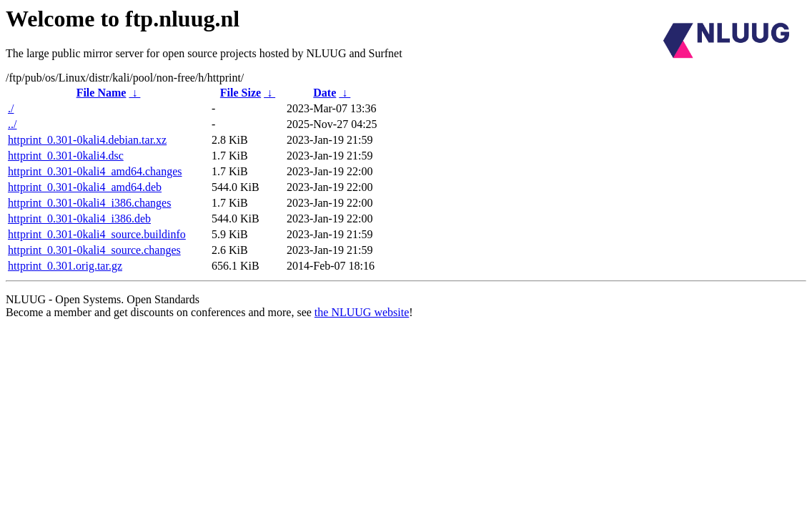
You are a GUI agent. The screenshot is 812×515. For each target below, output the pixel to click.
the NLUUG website (362, 312)
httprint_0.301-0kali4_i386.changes (89, 203)
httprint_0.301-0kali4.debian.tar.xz (87, 140)
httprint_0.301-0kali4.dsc (66, 156)
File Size (241, 93)
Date (325, 93)
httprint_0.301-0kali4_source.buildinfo (97, 234)
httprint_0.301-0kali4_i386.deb (79, 219)
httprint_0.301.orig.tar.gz (65, 266)
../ (12, 124)
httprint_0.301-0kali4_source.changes (94, 250)
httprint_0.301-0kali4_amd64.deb (85, 187)
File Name (101, 93)
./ (11, 108)
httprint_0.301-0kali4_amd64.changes (95, 171)
